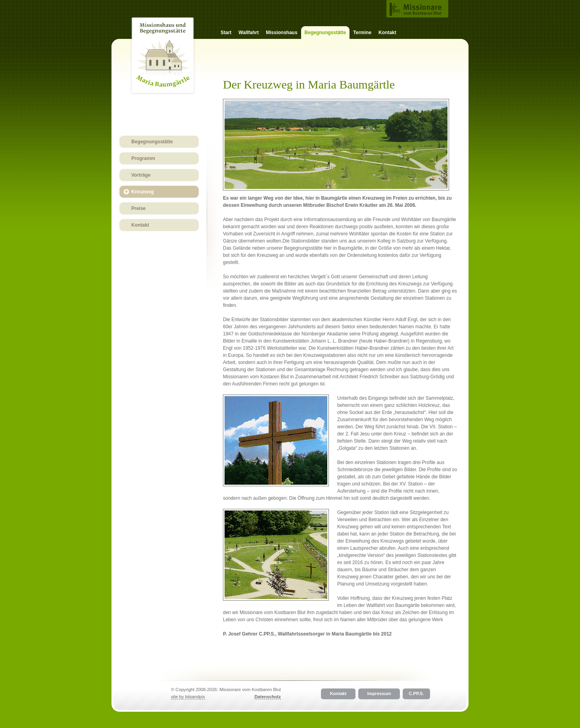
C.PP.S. (416, 694)
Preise (138, 208)
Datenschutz (268, 697)
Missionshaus (281, 33)
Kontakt (387, 33)
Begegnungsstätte (152, 142)
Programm (143, 158)
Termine (362, 33)
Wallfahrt (249, 33)
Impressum (379, 694)
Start (226, 33)
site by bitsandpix (188, 697)
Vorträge (141, 175)
